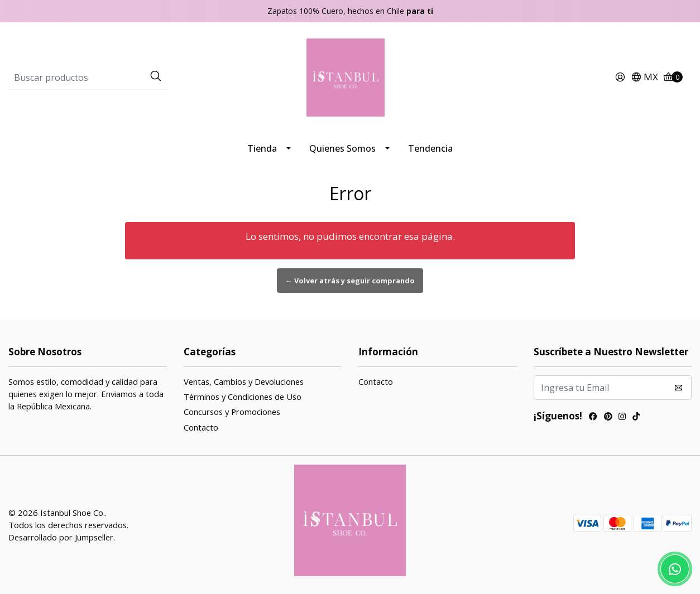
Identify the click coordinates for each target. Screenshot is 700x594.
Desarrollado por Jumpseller (61, 537)
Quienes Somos (342, 148)
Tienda (262, 148)
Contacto (201, 427)
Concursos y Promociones (232, 412)
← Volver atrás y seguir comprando (350, 281)
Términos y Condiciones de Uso (243, 397)
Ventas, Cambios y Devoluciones (244, 381)
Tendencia (430, 148)
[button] (644, 78)
